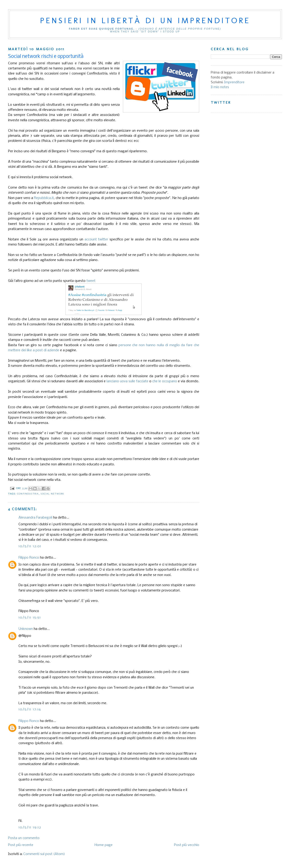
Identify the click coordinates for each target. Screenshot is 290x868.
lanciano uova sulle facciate (127, 381)
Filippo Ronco (29, 558)
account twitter (96, 240)
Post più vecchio (187, 845)
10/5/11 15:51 (30, 618)
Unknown (26, 629)
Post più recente (21, 845)
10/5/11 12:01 (30, 546)
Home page (104, 845)
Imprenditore (234, 82)
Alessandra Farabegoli (35, 518)
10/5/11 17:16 (30, 709)
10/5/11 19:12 (30, 828)
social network (52, 494)
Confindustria (28, 494)
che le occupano (165, 381)
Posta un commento (24, 838)
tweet (91, 281)
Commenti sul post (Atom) (44, 854)
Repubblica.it (44, 198)
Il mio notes (220, 87)
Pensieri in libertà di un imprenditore (145, 20)
